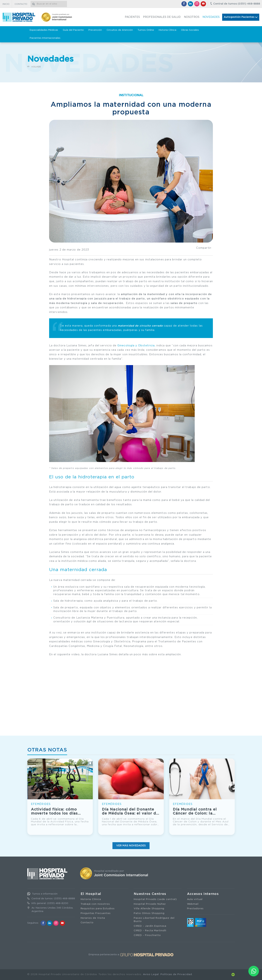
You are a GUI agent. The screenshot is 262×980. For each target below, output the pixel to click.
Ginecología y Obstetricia (136, 346)
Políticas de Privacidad (176, 974)
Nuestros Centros (150, 894)
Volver (34, 67)
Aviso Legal (151, 974)
